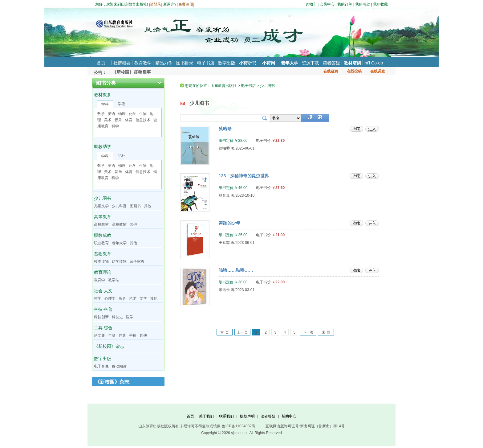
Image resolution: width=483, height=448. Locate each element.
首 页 (224, 332)
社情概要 (122, 63)
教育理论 (103, 272)
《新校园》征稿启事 (132, 72)
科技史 (117, 317)
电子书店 (206, 63)
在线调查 (378, 71)
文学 (143, 298)
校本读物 (101, 261)
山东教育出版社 (224, 86)
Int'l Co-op (373, 63)
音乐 (118, 120)
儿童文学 (101, 206)
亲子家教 (137, 261)
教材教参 (103, 95)
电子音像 (101, 366)
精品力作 (164, 63)
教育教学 (143, 63)
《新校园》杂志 (109, 346)
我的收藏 (380, 4)
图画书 (135, 206)
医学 (130, 317)
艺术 (133, 298)
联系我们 (226, 416)
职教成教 (103, 235)
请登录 (156, 4)
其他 (148, 206)
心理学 (110, 298)
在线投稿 (354, 71)
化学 (132, 114)
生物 (143, 114)
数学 (101, 114)
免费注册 (186, 4)
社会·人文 (103, 291)
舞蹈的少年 (229, 223)
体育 (129, 120)
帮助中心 (289, 416)
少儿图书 (103, 198)
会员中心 (327, 4)
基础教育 (103, 254)
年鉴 (112, 335)
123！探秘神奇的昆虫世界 (244, 176)
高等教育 (103, 217)
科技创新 (101, 317)
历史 (122, 298)
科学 (115, 126)
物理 (122, 114)
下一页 (308, 332)
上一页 (242, 332)
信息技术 (143, 120)
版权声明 (247, 416)
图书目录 (185, 63)
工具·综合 (103, 328)
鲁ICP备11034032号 (239, 426)
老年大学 (290, 63)
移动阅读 (119, 366)
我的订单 (345, 4)
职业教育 (101, 243)
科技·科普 (103, 309)
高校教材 (101, 224)
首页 (101, 63)
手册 (133, 335)
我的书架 (363, 4)
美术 (108, 120)
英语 (112, 114)
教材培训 (352, 63)
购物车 (311, 4)
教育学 (99, 280)
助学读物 (119, 261)
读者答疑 (331, 63)
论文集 (99, 335)
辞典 (122, 335)
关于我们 (206, 416)
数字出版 (227, 63)
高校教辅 (119, 224)
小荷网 (269, 63)
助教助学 (103, 146)
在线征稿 (331, 71)
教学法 (114, 280)
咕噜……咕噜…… (236, 270)
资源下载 (310, 63)
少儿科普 (119, 206)
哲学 (98, 298)
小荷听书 (248, 63)
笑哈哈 (225, 129)
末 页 (326, 332)
